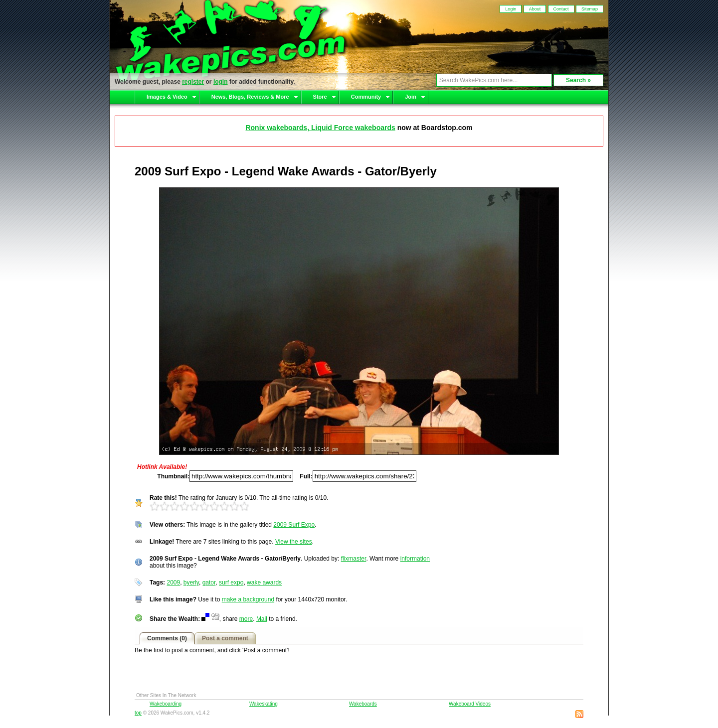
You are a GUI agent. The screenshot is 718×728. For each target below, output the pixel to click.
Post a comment (225, 638)
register (193, 82)
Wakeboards (363, 704)
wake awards (264, 582)
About (535, 9)
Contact (561, 9)
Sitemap (590, 9)
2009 (173, 582)
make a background (248, 599)
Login (511, 9)
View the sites (294, 542)
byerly (191, 582)
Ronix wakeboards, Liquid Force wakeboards (320, 128)
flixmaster (354, 559)
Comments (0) (167, 638)
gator (209, 582)
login (221, 82)
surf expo (231, 582)
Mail (262, 619)
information (415, 559)
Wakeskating (264, 704)
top (138, 713)
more (246, 619)
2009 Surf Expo (294, 525)
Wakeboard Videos (470, 704)
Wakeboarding (166, 704)
